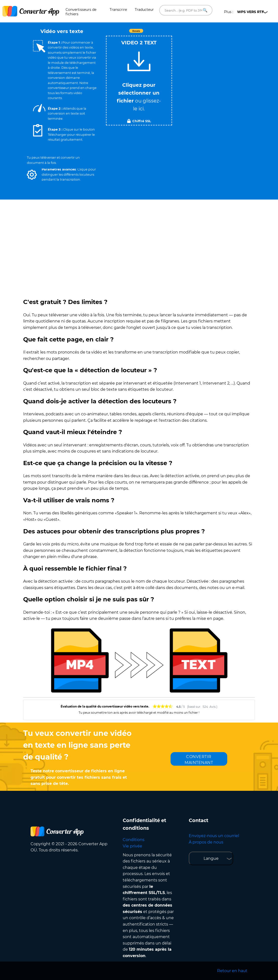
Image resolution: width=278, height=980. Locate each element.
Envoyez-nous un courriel (214, 836)
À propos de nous (206, 842)
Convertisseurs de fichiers (81, 12)
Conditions (134, 840)
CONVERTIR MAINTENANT (199, 760)
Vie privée (132, 846)
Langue (211, 858)
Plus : (244, 12)
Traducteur (144, 10)
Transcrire (118, 10)
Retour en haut (232, 971)
